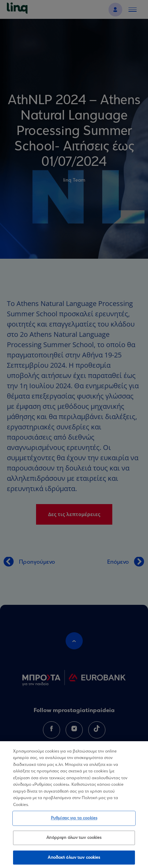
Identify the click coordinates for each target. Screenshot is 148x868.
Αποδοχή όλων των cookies (74, 860)
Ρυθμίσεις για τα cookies (74, 821)
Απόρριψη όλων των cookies (74, 840)
